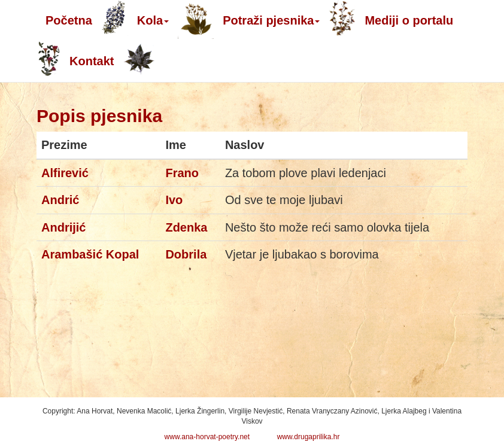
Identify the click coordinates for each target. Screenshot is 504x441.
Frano (182, 173)
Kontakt (92, 61)
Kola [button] (153, 20)
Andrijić (63, 227)
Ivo (174, 200)
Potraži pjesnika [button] (271, 20)
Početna (69, 20)
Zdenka (186, 227)
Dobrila (186, 254)
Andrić (60, 200)
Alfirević (65, 173)
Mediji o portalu (409, 20)
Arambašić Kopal (90, 254)
